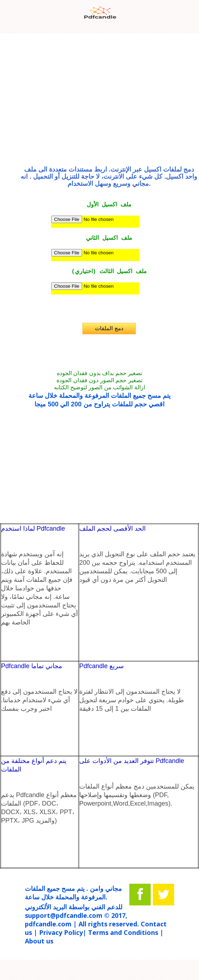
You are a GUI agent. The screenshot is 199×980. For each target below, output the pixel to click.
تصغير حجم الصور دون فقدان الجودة (99, 380)
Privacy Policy (61, 932)
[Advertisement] (99, 102)
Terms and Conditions (123, 932)
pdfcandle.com (48, 924)
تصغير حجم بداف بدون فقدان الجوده (99, 373)
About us (39, 941)
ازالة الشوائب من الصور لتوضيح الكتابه (99, 387)
